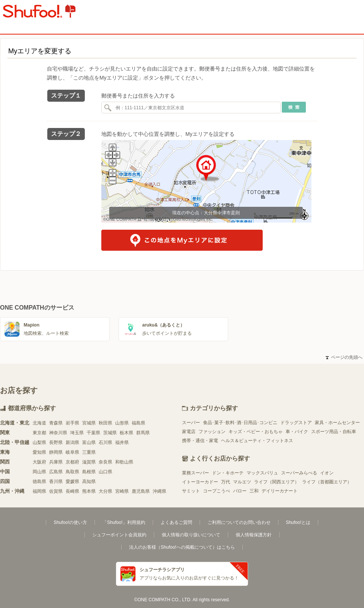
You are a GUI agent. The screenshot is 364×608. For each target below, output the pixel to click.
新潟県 (72, 442)
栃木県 (126, 433)
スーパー (191, 423)
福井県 (122, 442)
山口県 (105, 472)
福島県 (138, 423)
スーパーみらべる (299, 473)
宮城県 (89, 423)
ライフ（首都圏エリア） (327, 482)
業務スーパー (196, 473)
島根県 (89, 472)
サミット (191, 491)
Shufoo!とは (298, 522)
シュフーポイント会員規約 (119, 535)
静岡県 (56, 452)
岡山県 (39, 472)
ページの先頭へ (344, 357)
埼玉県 (77, 433)
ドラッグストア (296, 423)
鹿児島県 (141, 491)
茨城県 (110, 433)
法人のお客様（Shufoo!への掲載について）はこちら (182, 547)
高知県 (89, 482)
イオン (327, 473)
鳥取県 (72, 472)
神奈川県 (58, 433)
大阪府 (39, 462)
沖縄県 (159, 491)
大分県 (105, 491)
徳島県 (39, 482)
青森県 (56, 423)
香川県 (56, 482)
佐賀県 (56, 491)
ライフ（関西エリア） (277, 482)
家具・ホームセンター (337, 423)
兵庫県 (56, 462)
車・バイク (297, 432)
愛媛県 (72, 482)
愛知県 (39, 452)
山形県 (122, 423)
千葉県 (93, 433)
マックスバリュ (262, 473)
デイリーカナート (280, 491)
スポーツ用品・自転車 (334, 432)
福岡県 (39, 491)
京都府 (72, 462)
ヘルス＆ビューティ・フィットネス (257, 441)
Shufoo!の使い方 (70, 522)
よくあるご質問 (176, 522)
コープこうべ (217, 491)
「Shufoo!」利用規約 (124, 522)
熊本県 (89, 491)
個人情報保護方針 (254, 535)
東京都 (39, 433)
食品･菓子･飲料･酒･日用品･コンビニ (240, 423)
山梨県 (39, 442)
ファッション (212, 432)
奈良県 (105, 462)
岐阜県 (72, 452)
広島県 (56, 472)
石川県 (105, 442)
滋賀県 (89, 462)
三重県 (89, 452)
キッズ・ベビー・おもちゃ (256, 432)
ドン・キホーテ (228, 473)
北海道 (39, 423)
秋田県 (105, 423)
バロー (240, 491)
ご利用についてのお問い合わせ (239, 522)
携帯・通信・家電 (200, 441)
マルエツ (242, 482)
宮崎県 (122, 491)
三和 (254, 491)
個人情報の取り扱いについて (191, 535)
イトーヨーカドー (200, 482)
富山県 (89, 442)
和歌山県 (124, 462)
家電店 (189, 432)
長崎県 (72, 491)
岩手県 (72, 423)
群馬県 (143, 433)
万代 (226, 482)
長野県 (56, 442)
